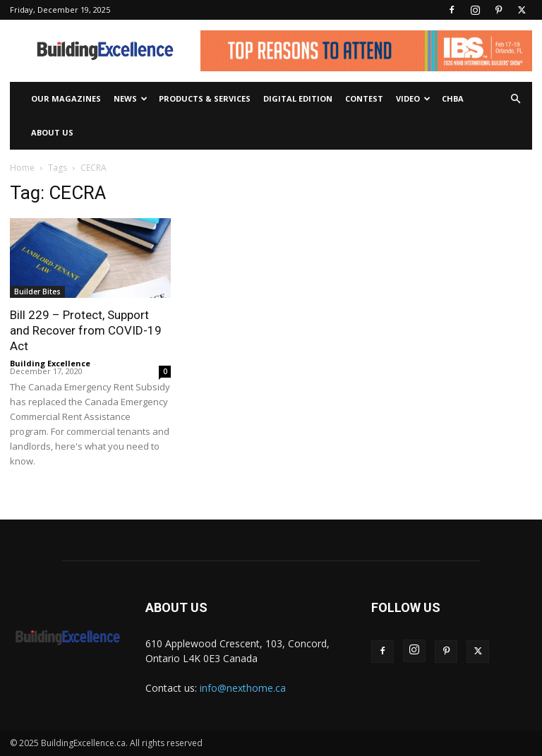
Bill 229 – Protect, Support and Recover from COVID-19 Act (86, 330)
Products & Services (205, 98)
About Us (52, 132)
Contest (364, 98)
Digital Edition (298, 98)
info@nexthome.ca (243, 688)
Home (22, 168)
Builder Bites (37, 292)
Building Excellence (50, 363)
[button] (515, 99)
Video (413, 98)
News (131, 98)
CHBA (453, 98)
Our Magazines (66, 98)
